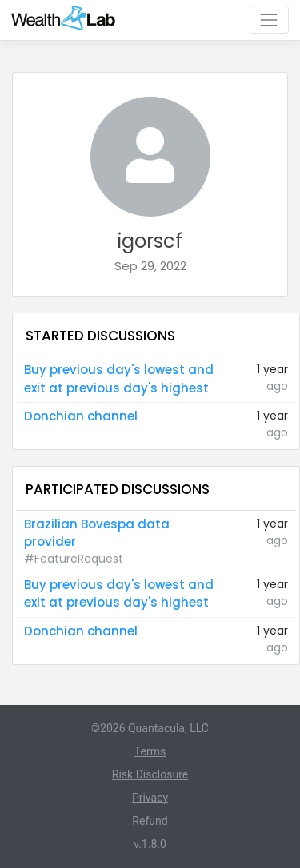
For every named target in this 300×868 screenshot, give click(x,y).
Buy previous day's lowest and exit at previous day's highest (119, 379)
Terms (150, 751)
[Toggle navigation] (269, 20)
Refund (150, 821)
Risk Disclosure (150, 774)
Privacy (150, 798)
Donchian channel (81, 416)
